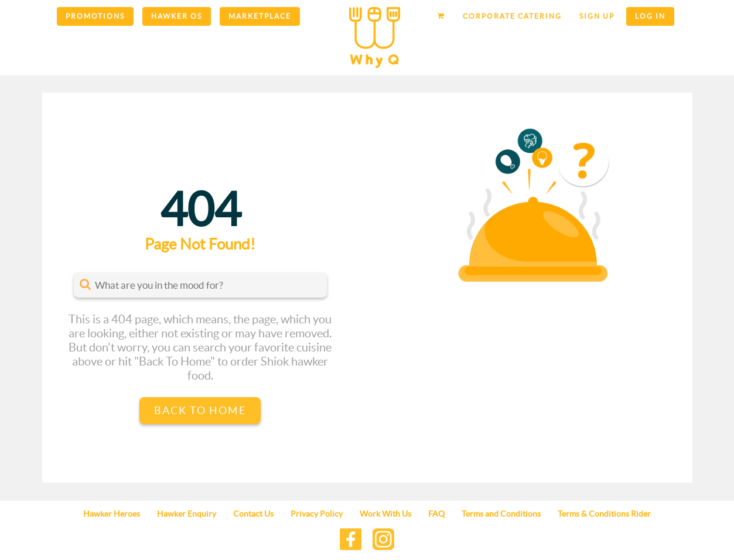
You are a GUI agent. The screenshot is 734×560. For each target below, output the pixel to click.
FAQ (436, 514)
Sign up (597, 16)
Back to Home (200, 410)
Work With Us (385, 514)
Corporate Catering (512, 16)
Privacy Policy (317, 514)
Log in (650, 16)
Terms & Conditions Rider (604, 514)
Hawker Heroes (112, 514)
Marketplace (260, 16)
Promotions (95, 16)
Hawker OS (177, 16)
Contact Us (253, 514)
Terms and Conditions (501, 514)
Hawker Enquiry (187, 514)
